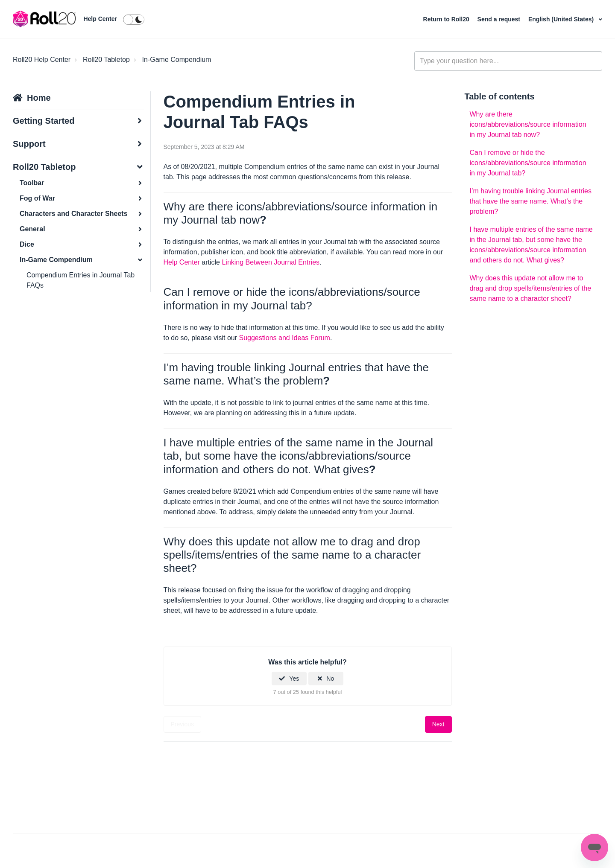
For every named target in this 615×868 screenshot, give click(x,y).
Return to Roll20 (447, 19)
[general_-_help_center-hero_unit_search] (508, 61)
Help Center (100, 19)
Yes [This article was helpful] (294, 679)
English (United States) (562, 19)
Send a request (500, 19)
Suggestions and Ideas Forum (284, 338)
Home (39, 98)
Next (438, 724)
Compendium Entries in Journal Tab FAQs (81, 280)
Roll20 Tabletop (106, 60)
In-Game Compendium (177, 60)
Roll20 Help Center (42, 60)
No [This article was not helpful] (330, 679)
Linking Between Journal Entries (271, 262)
